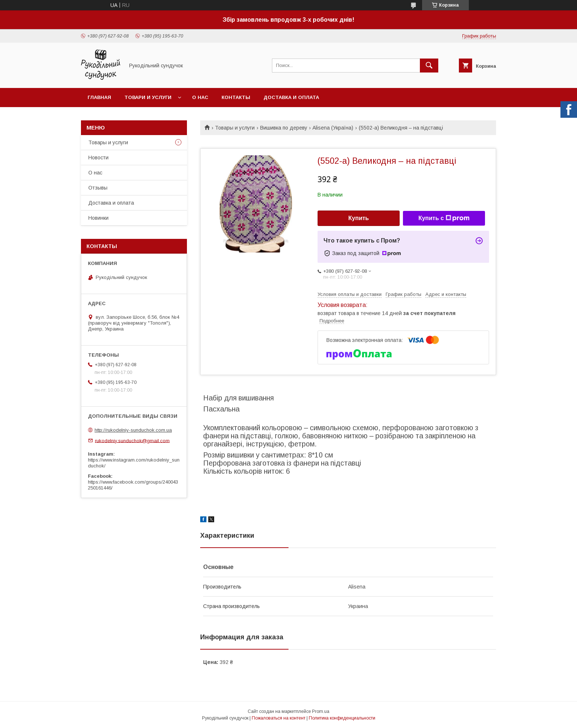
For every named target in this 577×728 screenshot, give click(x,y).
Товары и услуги (235, 128)
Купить (359, 218)
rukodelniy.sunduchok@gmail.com (132, 440)
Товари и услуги (148, 97)
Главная (99, 97)
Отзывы (98, 188)
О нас (200, 97)
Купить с (444, 218)
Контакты (236, 97)
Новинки (98, 218)
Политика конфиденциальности (342, 718)
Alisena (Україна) (333, 128)
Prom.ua (321, 711)
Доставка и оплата (291, 97)
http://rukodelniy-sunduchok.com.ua (133, 430)
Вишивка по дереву (284, 128)
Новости (98, 158)
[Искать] (429, 66)
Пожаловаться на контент (279, 718)
